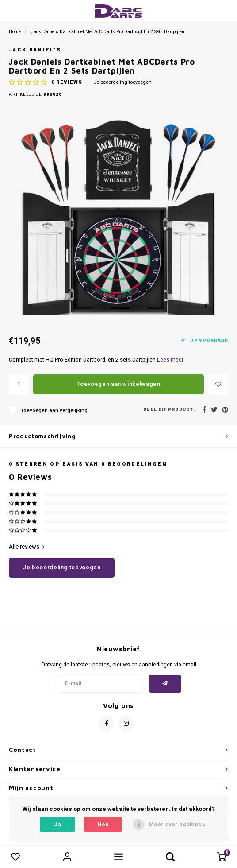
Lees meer (170, 360)
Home (15, 32)
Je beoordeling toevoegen (122, 82)
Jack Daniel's (35, 50)
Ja (57, 824)
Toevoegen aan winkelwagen (118, 384)
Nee (103, 824)
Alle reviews (27, 547)
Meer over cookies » (177, 824)
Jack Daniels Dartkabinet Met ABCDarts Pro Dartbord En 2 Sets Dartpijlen (108, 32)
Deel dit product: (169, 410)
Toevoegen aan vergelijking (54, 411)
